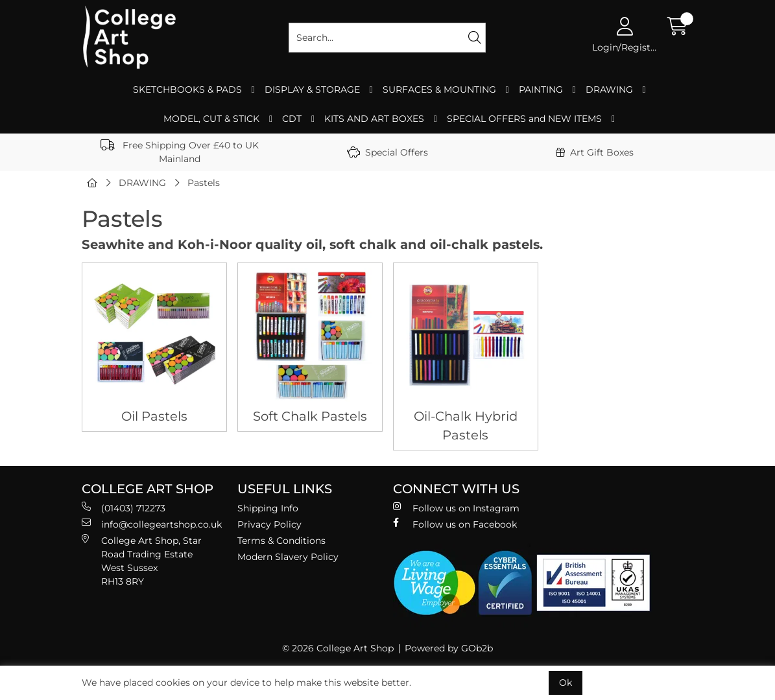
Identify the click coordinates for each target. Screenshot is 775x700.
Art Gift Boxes (595, 152)
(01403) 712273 (124, 508)
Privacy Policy (269, 524)
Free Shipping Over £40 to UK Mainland (180, 152)
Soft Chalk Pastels (310, 416)
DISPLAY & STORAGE (312, 89)
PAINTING (541, 89)
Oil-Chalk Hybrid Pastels (466, 426)
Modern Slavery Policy (288, 557)
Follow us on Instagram (456, 508)
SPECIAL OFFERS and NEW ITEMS (524, 119)
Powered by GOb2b (449, 648)
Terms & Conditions (281, 541)
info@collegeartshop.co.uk (152, 524)
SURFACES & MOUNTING (439, 89)
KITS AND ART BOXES (374, 119)
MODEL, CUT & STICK (211, 119)
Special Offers (387, 152)
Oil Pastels (154, 416)
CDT (292, 119)
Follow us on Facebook (455, 524)
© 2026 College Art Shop (338, 648)
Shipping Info (268, 508)
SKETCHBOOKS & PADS (187, 89)
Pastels (204, 183)
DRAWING (609, 89)
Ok (566, 682)
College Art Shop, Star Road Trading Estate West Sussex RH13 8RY (142, 561)
